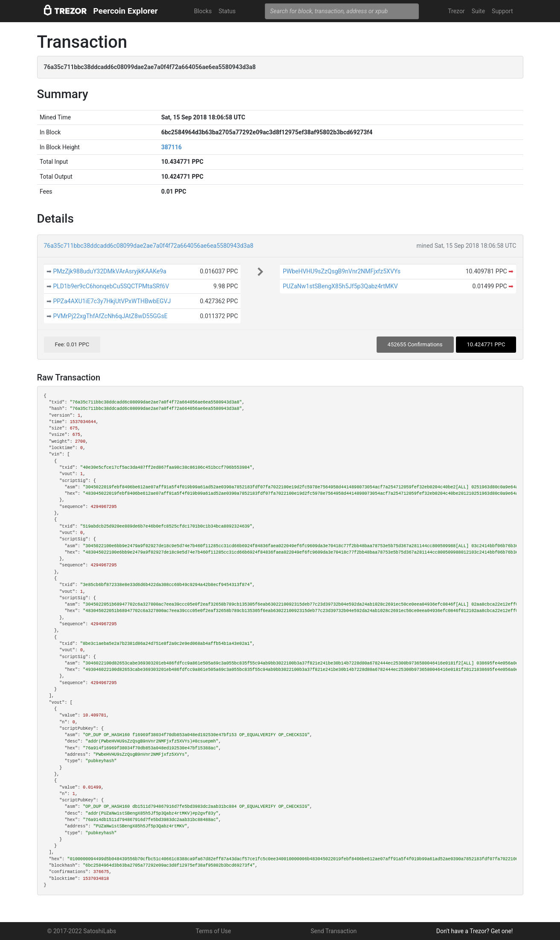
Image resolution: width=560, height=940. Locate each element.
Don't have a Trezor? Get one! (475, 931)
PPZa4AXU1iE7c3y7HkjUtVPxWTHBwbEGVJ (112, 301)
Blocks (203, 11)
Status (227, 11)
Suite (478, 11)
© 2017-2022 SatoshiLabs (82, 931)
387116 (171, 147)
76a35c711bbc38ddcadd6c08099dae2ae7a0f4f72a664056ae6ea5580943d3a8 (149, 246)
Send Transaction (334, 931)
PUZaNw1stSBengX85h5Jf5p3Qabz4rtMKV (340, 286)
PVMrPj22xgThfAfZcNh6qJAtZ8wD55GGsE (110, 316)
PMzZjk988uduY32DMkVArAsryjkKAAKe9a (110, 271)
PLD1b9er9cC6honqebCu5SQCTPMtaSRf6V (111, 286)
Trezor (456, 11)
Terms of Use (213, 931)
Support (502, 11)
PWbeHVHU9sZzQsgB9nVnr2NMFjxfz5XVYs (342, 271)
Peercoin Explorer (126, 11)
